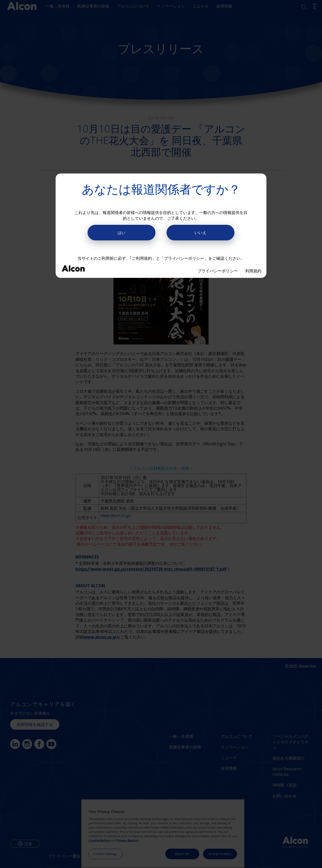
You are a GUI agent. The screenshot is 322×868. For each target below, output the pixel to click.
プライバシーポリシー (218, 271)
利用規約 (253, 271)
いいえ (200, 233)
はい (122, 233)
